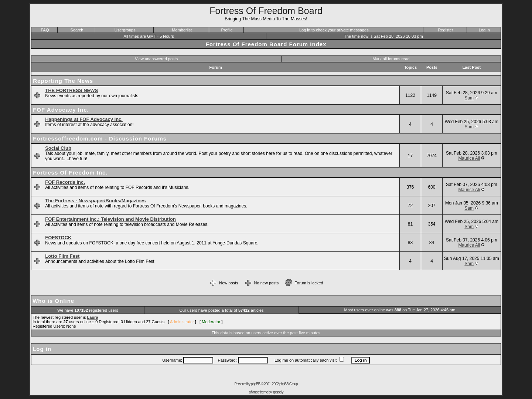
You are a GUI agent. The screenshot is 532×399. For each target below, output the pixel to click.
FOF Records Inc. (65, 182)
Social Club (58, 148)
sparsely (278, 392)
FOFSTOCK (58, 238)
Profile (227, 30)
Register (445, 30)
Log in (484, 30)
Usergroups (125, 30)
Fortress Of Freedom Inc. (70, 173)
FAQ (45, 30)
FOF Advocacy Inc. (61, 110)
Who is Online (53, 301)
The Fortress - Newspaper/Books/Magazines (95, 201)
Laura (93, 317)
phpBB (255, 384)
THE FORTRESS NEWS (71, 90)
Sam (469, 98)
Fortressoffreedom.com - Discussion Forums (100, 138)
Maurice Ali (469, 158)
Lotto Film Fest (62, 256)
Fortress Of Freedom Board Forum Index (266, 44)
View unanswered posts (156, 59)
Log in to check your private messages (334, 30)
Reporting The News (63, 81)
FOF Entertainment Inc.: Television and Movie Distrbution (110, 219)
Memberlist (182, 30)
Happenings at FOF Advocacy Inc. (84, 119)
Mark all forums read (391, 59)
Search (77, 30)
